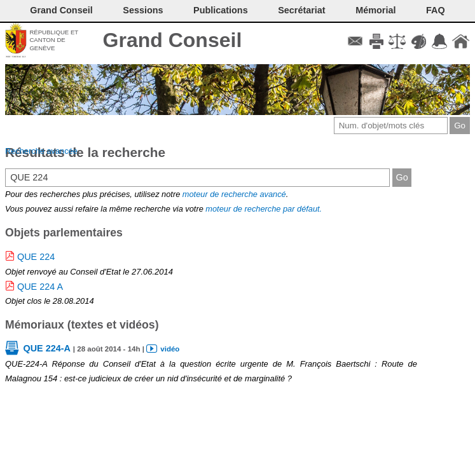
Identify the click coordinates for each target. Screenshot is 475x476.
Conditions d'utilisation (397, 41)
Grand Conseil (173, 40)
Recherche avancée (41, 151)
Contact (355, 41)
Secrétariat (301, 10)
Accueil (461, 41)
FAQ (436, 10)
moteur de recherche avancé (234, 194)
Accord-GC (440, 41)
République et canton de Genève (54, 40)
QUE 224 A (40, 287)
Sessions (143, 10)
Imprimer (376, 41)
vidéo (170, 349)
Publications (221, 10)
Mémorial (375, 10)
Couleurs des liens (419, 41)
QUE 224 (36, 257)
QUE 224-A (46, 348)
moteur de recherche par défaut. (264, 209)
